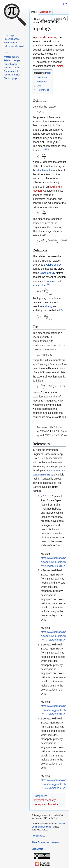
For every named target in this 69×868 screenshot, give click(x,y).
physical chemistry (46, 37)
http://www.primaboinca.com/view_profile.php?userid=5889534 (53, 562)
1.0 (44, 495)
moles (60, 66)
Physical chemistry (45, 800)
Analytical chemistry (47, 804)
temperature (39, 285)
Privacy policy (38, 836)
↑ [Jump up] (41, 570)
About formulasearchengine (45, 842)
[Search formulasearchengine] (60, 19)
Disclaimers (37, 849)
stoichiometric (45, 170)
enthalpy (47, 306)
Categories (40, 796)
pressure (51, 281)
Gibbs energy (54, 265)
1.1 (48, 495)
